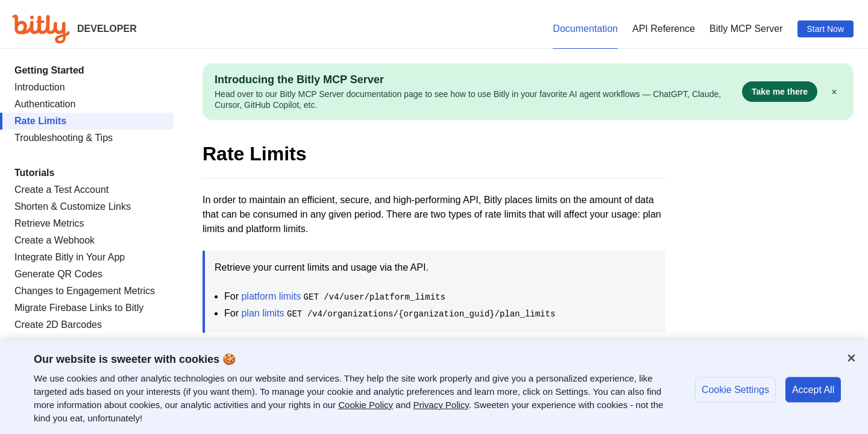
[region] (434, 387)
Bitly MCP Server (746, 29)
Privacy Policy (441, 405)
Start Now (826, 29)
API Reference (664, 29)
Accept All (813, 389)
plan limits (263, 313)
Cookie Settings (735, 389)
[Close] (851, 358)
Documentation (585, 29)
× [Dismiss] (834, 92)
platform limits (271, 296)
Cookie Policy (366, 405)
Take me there (780, 92)
